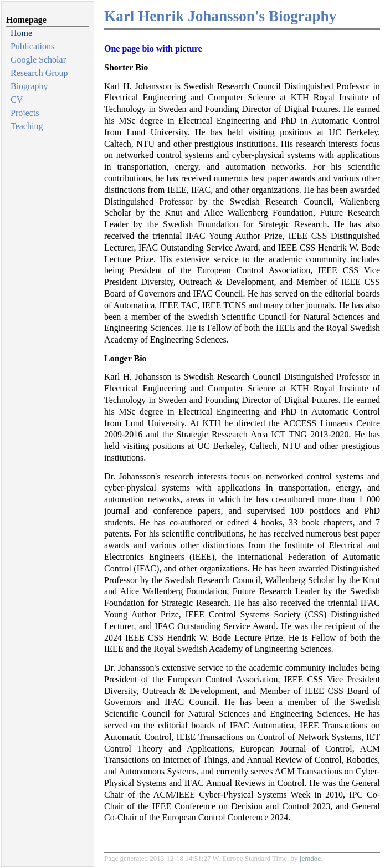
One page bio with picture (153, 48)
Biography (29, 86)
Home (21, 33)
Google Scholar (38, 60)
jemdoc (310, 858)
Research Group (39, 73)
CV (17, 99)
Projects (25, 113)
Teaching (27, 126)
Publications (32, 46)
